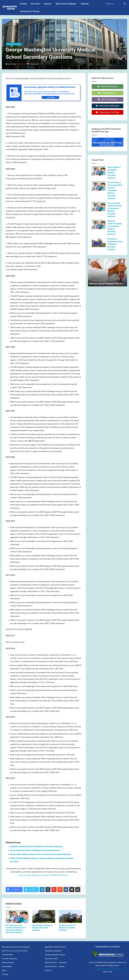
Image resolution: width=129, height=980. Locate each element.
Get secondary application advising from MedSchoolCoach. (44, 875)
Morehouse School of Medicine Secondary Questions (67, 928)
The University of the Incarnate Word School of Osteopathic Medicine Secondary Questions (115, 190)
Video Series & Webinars (66, 4)
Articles (23, 4)
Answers (48, 4)
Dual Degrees (7, 966)
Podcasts (85, 4)
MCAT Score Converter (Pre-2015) (15, 951)
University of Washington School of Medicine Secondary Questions (115, 244)
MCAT (4, 970)
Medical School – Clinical (54, 966)
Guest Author (12, 64)
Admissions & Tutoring (30, 11)
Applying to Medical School (55, 947)
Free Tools (35, 4)
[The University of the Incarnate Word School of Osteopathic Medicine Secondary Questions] (17, 916)
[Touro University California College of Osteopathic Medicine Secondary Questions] (99, 207)
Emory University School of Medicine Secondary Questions (35, 850)
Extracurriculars (8, 962)
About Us (48, 970)
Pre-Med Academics (10, 959)
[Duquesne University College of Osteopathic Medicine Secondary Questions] (99, 224)
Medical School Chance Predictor (106, 284)
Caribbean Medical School (55, 955)
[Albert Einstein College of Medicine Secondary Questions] (44, 916)
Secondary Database (14, 44)
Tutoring (5, 974)
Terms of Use (108, 972)
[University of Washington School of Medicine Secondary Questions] (99, 242)
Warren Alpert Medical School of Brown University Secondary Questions (41, 854)
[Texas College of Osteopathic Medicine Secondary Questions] (99, 171)
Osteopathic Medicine (53, 951)
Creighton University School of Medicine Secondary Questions (36, 847)
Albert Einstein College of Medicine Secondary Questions (42, 928)
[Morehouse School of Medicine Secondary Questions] (70, 916)
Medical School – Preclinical (56, 962)
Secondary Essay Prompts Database (16, 947)
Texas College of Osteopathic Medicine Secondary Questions (114, 173)
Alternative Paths (51, 959)
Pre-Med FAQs (7, 955)
